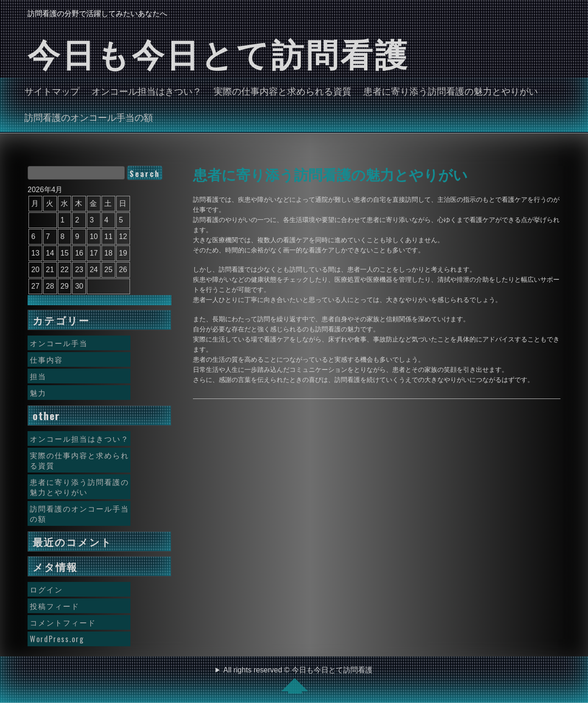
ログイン (46, 589)
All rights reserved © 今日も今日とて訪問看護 (298, 680)
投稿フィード (55, 606)
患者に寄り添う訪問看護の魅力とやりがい (451, 91)
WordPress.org (57, 639)
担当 (38, 376)
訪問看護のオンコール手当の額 (89, 117)
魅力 (38, 393)
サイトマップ (52, 91)
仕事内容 (46, 359)
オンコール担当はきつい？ (147, 91)
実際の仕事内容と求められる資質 (283, 91)
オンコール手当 (59, 343)
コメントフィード (63, 622)
